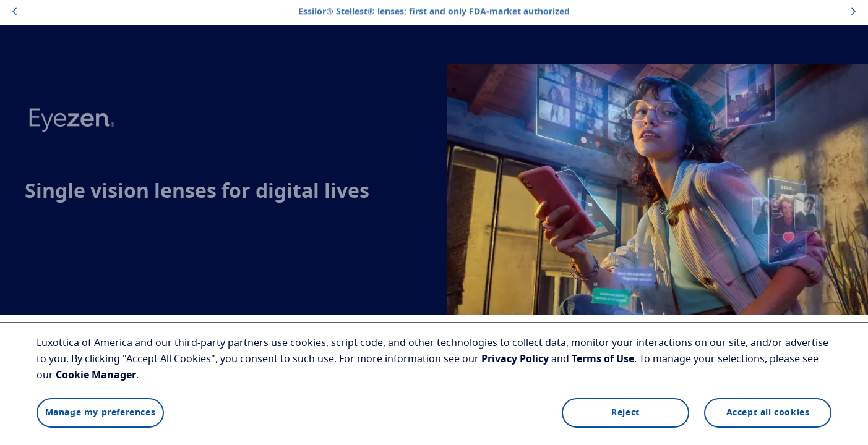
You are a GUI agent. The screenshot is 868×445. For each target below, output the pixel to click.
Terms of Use (603, 359)
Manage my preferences (101, 413)
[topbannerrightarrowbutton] (853, 12)
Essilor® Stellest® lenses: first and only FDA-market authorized (434, 12)
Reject (625, 413)
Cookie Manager (96, 375)
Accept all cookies (768, 413)
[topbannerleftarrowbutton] (15, 12)
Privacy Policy (515, 359)
